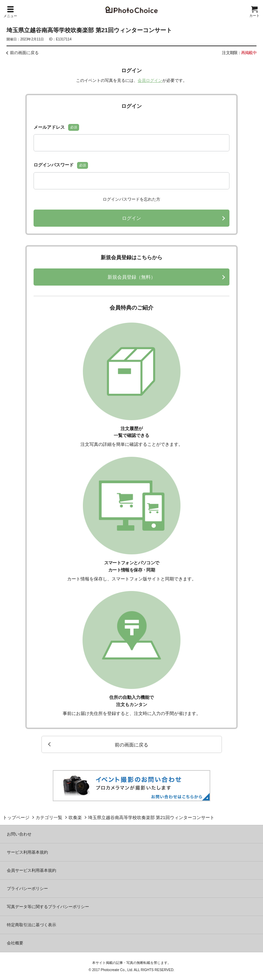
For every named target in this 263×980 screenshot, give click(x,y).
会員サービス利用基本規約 (32, 870)
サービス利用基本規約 (27, 852)
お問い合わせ (19, 834)
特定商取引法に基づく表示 (32, 925)
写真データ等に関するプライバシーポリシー (48, 907)
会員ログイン (150, 80)
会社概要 (15, 943)
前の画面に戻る (24, 53)
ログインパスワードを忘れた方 (131, 199)
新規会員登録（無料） (131, 277)
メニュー (10, 12)
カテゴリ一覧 (49, 818)
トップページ (16, 818)
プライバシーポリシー (27, 889)
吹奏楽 (75, 818)
